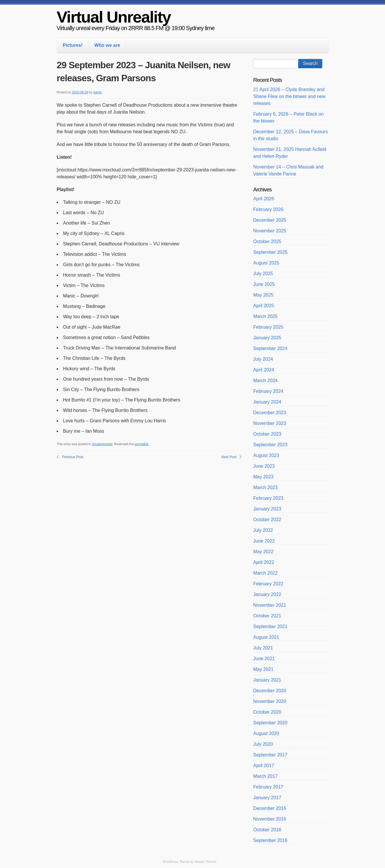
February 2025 (268, 327)
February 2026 (268, 209)
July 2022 (263, 530)
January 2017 (267, 798)
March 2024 (265, 381)
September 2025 (270, 252)
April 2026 (264, 199)
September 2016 (270, 840)
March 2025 (265, 316)
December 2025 (270, 220)
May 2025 (263, 295)
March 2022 (265, 573)
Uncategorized (102, 444)
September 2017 (270, 755)
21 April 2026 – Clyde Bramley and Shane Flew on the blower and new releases (289, 96)
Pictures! (73, 45)
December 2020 (270, 691)
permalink (142, 444)
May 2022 (263, 552)
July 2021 (263, 648)
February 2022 (268, 584)
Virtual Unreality (114, 17)
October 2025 (267, 241)
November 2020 (270, 701)
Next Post (229, 457)
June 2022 (264, 541)
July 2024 (263, 359)
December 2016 (270, 808)
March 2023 (265, 487)
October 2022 (267, 520)
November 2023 (270, 423)
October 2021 (267, 616)
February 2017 (268, 787)
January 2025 (267, 338)
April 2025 (264, 306)
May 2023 (263, 477)
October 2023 (267, 434)
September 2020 (270, 723)
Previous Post (73, 457)
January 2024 (267, 402)
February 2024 (268, 391)
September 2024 (270, 348)
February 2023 (268, 498)
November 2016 (270, 819)
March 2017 (265, 776)
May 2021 (263, 669)
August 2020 (266, 733)
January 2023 (267, 509)
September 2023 (270, 445)
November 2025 (270, 231)
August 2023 (266, 455)
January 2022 (267, 594)
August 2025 (266, 263)
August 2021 (266, 637)
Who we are (107, 45)
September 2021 (270, 627)
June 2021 (264, 659)
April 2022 (264, 562)
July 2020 (263, 744)
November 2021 (270, 605)
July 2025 (263, 274)
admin (98, 92)
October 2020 (267, 712)
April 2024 (264, 370)
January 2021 (267, 680)
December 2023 (270, 413)
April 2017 (264, 766)
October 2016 (267, 830)
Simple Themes (205, 862)
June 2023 (264, 466)
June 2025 (264, 284)
